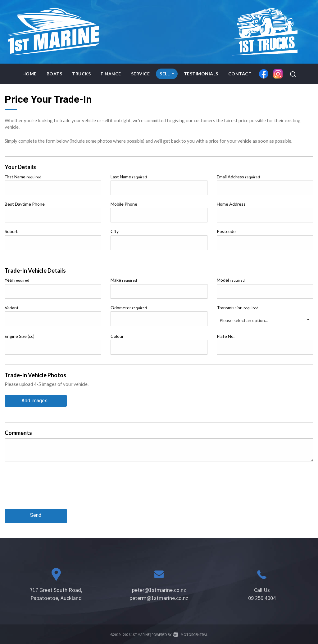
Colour (117, 336)
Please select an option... (244, 320)
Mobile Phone (124, 204)
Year (17, 280)
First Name (23, 177)
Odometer (129, 308)
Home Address (231, 204)
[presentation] (52, 489)
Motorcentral (191, 632)
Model (231, 280)
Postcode (226, 231)
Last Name (129, 177)
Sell (167, 74)
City (115, 231)
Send (36, 514)
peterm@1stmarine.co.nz (159, 595)
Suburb (12, 231)
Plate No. (226, 336)
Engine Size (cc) (20, 336)
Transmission (238, 308)
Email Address (238, 177)
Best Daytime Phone (25, 204)
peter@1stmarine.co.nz (159, 587)
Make (124, 280)
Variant (12, 308)
